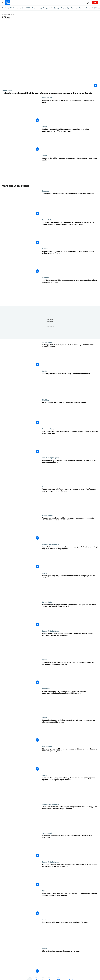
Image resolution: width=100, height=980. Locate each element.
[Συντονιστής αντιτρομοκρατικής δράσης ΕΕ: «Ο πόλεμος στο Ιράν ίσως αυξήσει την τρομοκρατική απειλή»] (70, 616)
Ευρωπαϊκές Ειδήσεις (51, 458)
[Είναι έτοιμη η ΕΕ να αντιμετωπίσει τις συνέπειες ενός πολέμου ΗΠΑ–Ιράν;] (70, 933)
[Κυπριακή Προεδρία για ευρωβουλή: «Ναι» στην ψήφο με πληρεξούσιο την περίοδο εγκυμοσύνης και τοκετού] (70, 789)
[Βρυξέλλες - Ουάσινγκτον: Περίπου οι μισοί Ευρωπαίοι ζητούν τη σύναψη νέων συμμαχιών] (70, 442)
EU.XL (44, 371)
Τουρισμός (65, 8)
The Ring (45, 400)
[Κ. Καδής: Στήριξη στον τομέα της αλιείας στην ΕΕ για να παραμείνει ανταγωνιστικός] (70, 356)
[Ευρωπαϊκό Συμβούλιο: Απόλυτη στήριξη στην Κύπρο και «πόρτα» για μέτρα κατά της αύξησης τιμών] (70, 731)
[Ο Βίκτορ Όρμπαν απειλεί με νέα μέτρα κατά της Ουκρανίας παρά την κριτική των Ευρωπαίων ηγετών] (70, 673)
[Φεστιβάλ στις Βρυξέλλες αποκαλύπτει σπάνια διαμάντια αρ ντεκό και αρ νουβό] (70, 169)
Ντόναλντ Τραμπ (77, 8)
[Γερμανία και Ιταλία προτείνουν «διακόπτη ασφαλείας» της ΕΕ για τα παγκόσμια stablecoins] (70, 204)
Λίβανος (56, 8)
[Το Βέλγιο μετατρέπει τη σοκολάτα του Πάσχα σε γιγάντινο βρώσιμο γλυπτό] (70, 111)
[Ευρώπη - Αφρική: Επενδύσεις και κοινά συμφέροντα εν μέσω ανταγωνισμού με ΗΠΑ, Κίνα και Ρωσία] (70, 140)
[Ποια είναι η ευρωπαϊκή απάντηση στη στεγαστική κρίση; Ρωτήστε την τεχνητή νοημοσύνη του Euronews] (70, 500)
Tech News (46, 689)
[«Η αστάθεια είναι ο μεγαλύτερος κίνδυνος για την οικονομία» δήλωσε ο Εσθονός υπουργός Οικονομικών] (70, 904)
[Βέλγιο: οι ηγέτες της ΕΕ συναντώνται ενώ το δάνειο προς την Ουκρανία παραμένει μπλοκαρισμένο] (70, 760)
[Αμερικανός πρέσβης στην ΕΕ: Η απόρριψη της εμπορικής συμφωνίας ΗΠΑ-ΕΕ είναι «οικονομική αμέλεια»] (70, 529)
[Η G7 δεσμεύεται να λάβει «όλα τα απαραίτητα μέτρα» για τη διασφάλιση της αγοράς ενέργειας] (70, 291)
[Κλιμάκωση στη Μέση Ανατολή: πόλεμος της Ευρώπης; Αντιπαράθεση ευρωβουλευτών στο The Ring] (70, 413)
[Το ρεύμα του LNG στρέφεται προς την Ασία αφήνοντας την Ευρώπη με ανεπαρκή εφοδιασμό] (70, 471)
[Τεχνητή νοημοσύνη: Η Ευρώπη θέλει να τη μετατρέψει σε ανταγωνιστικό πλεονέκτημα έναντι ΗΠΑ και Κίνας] (70, 702)
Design (45, 155)
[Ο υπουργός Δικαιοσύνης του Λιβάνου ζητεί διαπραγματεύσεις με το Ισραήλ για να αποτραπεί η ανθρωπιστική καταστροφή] (70, 233)
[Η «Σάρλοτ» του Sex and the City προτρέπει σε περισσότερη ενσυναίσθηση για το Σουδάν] (50, 93)
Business (45, 191)
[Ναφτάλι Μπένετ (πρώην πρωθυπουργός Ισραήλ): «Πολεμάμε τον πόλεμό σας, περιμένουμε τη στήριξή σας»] (70, 558)
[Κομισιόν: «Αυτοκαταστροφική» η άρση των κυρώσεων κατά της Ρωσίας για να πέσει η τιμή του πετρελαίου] (70, 875)
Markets (45, 249)
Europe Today (7, 90)
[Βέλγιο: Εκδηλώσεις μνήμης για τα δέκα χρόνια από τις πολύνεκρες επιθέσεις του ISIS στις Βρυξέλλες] (70, 645)
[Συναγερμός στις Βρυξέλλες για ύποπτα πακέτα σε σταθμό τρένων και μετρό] (70, 587)
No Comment (47, 98)
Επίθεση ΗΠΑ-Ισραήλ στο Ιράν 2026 (16, 8)
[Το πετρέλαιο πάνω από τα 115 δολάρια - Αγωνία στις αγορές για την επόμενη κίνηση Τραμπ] (70, 262)
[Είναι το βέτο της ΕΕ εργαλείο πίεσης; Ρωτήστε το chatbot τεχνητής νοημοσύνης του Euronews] (70, 385)
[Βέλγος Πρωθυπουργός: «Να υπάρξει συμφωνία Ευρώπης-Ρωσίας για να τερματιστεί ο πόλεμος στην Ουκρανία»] (70, 818)
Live (95, 3)
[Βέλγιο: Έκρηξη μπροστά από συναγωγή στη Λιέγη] (70, 962)
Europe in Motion (48, 429)
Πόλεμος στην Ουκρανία (41, 8)
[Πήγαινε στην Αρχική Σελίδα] (8, 3)
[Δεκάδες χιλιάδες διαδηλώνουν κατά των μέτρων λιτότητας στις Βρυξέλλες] (70, 847)
